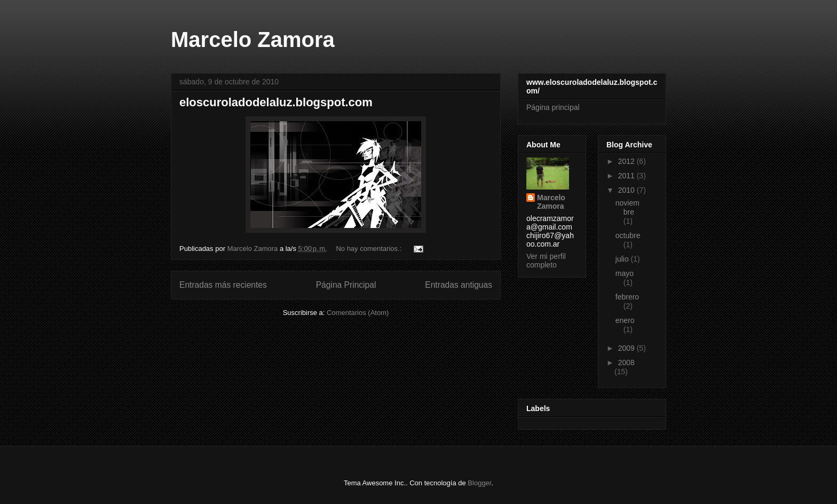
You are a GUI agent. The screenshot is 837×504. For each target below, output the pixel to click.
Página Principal (346, 285)
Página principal (553, 107)
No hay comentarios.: (369, 249)
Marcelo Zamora (253, 40)
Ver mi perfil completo (546, 261)
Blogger (479, 483)
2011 (627, 176)
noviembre (627, 207)
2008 (626, 363)
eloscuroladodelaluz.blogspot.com (276, 102)
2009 (627, 348)
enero (625, 320)
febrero (627, 297)
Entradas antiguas (459, 285)
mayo (625, 273)
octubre (628, 235)
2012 (627, 161)
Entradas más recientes (223, 285)
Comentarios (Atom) (358, 313)
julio (623, 259)
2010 (627, 190)
